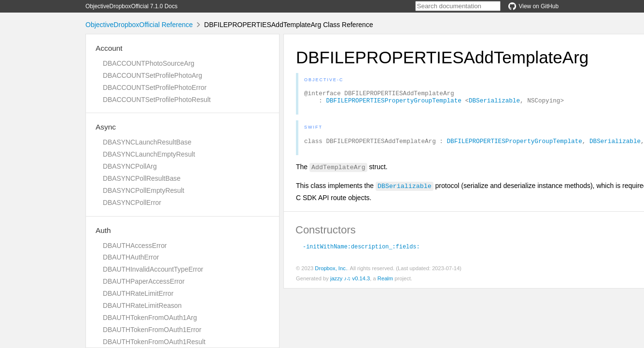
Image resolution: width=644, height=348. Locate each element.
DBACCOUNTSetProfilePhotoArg (153, 75)
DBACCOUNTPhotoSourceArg (148, 63)
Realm (385, 283)
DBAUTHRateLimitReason (142, 305)
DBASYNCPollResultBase (142, 178)
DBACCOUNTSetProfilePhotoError (155, 87)
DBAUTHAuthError (131, 257)
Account (109, 48)
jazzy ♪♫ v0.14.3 (350, 283)
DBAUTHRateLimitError (138, 293)
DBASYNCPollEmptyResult (144, 190)
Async (106, 127)
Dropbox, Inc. (331, 273)
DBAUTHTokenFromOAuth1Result (154, 342)
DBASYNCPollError (132, 203)
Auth (103, 230)
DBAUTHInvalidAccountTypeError (153, 269)
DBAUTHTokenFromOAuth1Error (152, 330)
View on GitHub (533, 6)
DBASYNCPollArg (130, 166)
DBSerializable (494, 103)
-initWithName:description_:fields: (361, 250)
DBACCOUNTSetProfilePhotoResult (157, 100)
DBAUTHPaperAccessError (144, 281)
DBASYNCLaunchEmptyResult (149, 154)
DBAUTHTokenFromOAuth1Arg (150, 318)
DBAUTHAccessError (135, 246)
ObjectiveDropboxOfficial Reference (139, 25)
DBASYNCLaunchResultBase (147, 142)
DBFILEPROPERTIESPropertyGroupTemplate (393, 103)
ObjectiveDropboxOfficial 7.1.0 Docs (132, 6)
